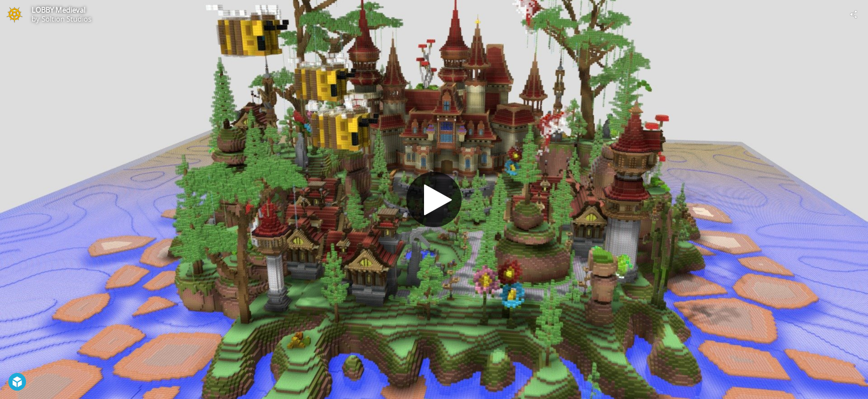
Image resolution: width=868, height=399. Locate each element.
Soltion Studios (66, 19)
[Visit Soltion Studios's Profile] (14, 14)
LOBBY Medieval (58, 10)
